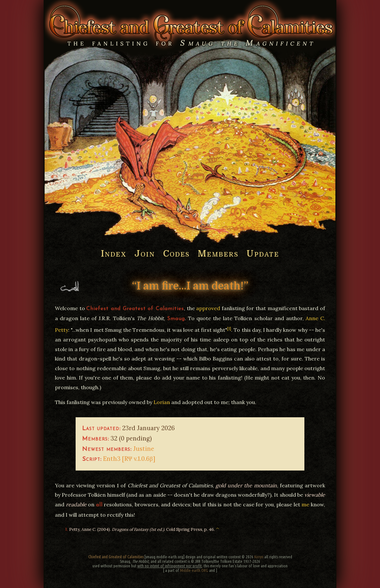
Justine (144, 449)
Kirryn (259, 557)
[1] (229, 329)
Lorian (162, 402)
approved (208, 308)
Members (218, 254)
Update (263, 254)
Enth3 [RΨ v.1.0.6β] (129, 459)
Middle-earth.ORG (194, 570)
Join (145, 254)
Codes (176, 254)
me (305, 504)
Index (114, 254)
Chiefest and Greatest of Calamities (116, 557)
